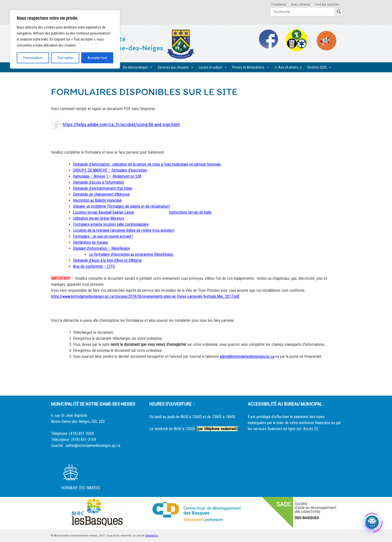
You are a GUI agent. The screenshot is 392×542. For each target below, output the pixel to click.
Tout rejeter (65, 58)
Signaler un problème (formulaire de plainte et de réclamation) (121, 206)
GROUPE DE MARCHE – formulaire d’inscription (110, 170)
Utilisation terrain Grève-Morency (99, 218)
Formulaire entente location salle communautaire (111, 224)
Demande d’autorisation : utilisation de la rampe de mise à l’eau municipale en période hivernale (147, 164)
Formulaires (279, 5)
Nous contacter (301, 5)
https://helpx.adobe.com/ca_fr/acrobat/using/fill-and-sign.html (121, 125)
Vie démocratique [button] (138, 67)
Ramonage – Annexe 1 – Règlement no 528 (107, 176)
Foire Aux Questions (327, 5)
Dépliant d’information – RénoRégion (101, 248)
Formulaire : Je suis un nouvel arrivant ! (103, 236)
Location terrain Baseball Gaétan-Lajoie (103, 212)
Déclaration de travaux (90, 242)
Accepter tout (97, 58)
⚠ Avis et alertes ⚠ (288, 67)
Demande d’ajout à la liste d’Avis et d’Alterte (107, 260)
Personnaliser (33, 58)
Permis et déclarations (251, 67)
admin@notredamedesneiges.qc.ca (247, 356)
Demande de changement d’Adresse (101, 194)
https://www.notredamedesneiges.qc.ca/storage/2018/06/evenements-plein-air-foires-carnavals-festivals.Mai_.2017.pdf (145, 296)
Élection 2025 (320, 67)
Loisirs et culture (213, 67)
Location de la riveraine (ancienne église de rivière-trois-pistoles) (124, 230)
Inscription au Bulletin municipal (97, 200)
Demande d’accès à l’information (98, 182)
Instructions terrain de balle (190, 212)
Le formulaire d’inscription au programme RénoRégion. (131, 254)
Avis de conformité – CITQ (94, 266)
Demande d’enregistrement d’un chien (103, 188)
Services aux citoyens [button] (176, 67)
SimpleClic (152, 536)
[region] (65, 39)
